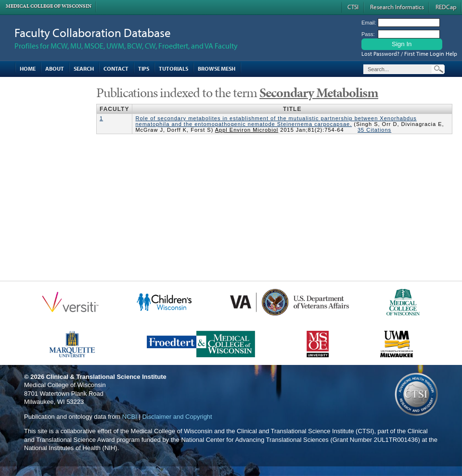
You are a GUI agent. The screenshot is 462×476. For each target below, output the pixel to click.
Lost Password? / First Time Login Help (409, 54)
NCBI (130, 417)
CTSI (353, 7)
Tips (144, 69)
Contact (116, 69)
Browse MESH (217, 69)
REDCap (446, 7)
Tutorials (173, 69)
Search (84, 69)
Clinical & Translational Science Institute (106, 377)
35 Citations (374, 130)
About (55, 69)
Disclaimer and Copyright (177, 417)
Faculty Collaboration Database (93, 32)
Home (28, 69)
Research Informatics (397, 7)
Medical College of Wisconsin (49, 6)
